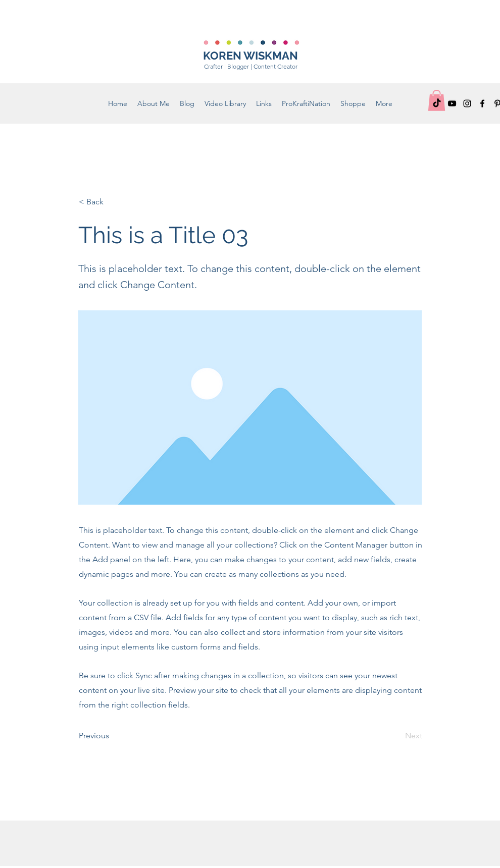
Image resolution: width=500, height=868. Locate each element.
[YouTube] (452, 103)
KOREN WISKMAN (251, 56)
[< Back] (112, 202)
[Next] (397, 736)
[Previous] (112, 736)
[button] (353, 103)
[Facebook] (482, 103)
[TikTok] (437, 103)
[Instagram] (467, 103)
